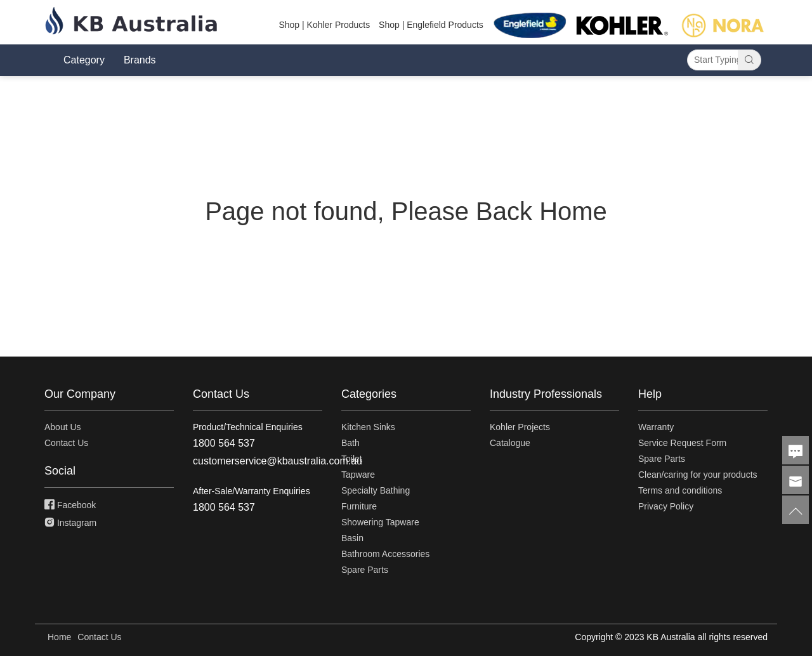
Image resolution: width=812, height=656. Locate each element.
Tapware (358, 475)
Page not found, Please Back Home (406, 211)
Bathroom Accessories (385, 554)
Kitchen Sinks (368, 427)
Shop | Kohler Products (324, 25)
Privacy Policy (666, 506)
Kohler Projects (520, 427)
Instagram (70, 523)
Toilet (352, 459)
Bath (350, 443)
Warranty (656, 427)
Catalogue (510, 443)
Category (84, 60)
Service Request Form (682, 443)
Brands (140, 60)
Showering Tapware (380, 522)
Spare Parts (365, 570)
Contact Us (66, 443)
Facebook (70, 505)
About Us (63, 427)
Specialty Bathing (376, 490)
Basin (352, 538)
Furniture (359, 506)
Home (59, 637)
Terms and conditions (680, 490)
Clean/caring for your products (698, 475)
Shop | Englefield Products (431, 25)
